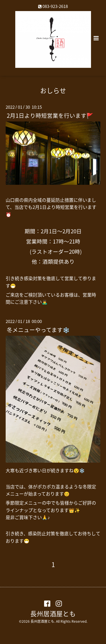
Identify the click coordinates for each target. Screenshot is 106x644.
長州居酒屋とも (53, 613)
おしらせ (53, 90)
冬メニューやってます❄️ (38, 330)
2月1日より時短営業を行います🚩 (50, 115)
